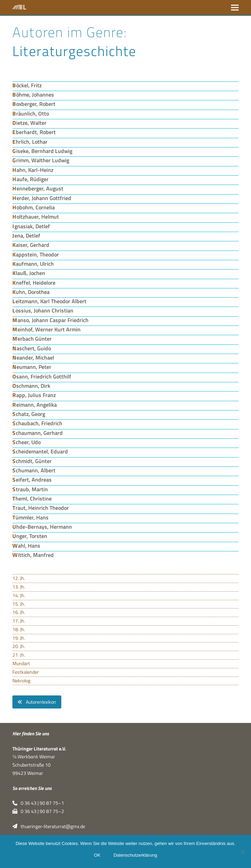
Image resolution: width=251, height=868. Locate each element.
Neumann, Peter (32, 367)
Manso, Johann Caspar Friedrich (50, 320)
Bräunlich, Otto (31, 113)
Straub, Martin (30, 489)
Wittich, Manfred (33, 555)
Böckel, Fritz (27, 85)
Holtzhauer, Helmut (36, 217)
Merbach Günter (32, 339)
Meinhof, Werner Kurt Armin (46, 329)
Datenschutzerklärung (135, 855)
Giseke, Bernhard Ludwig (42, 151)
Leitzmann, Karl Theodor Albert (49, 301)
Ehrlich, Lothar (30, 142)
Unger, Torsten (30, 536)
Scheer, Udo (27, 442)
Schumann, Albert (34, 470)
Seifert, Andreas (32, 480)
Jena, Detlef (26, 235)
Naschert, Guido (32, 348)
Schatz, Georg (29, 414)
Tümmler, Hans (30, 517)
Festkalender (26, 672)
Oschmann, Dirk (31, 386)
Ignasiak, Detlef (31, 226)
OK (97, 855)
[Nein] (242, 851)
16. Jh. (19, 612)
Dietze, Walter (29, 123)
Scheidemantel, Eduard (40, 451)
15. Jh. (19, 604)
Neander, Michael (33, 358)
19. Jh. (19, 638)
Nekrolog (21, 681)
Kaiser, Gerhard (31, 245)
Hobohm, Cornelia (34, 207)
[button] (235, 7)
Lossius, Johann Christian (43, 310)
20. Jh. (19, 646)
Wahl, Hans (26, 546)
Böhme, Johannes (33, 95)
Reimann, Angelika (35, 405)
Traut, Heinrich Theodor (41, 508)
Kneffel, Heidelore (34, 283)
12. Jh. (19, 578)
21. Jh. (19, 655)
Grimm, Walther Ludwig (41, 160)
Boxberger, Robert (34, 104)
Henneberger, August (38, 188)
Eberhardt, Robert (34, 132)
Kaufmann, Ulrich (33, 264)
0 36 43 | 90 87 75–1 (38, 803)
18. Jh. (19, 629)
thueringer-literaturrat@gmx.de (49, 826)
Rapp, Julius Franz (34, 395)
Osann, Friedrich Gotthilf (42, 376)
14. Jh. (19, 595)
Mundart (21, 663)
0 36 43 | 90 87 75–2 (38, 811)
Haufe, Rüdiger (30, 179)
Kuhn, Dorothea (31, 292)
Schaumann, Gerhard (38, 433)
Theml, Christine (32, 498)
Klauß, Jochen (29, 273)
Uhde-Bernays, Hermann (42, 527)
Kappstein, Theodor (36, 254)
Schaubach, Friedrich (37, 423)
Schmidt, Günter (32, 461)
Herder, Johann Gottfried (42, 198)
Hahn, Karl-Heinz (33, 170)
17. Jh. (19, 621)
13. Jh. (19, 587)
